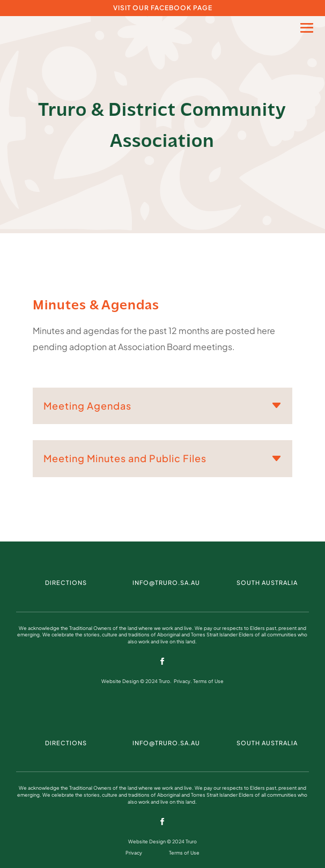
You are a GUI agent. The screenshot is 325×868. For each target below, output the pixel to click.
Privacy (182, 681)
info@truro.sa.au (166, 583)
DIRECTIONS (66, 583)
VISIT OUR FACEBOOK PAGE (163, 8)
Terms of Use (208, 681)
